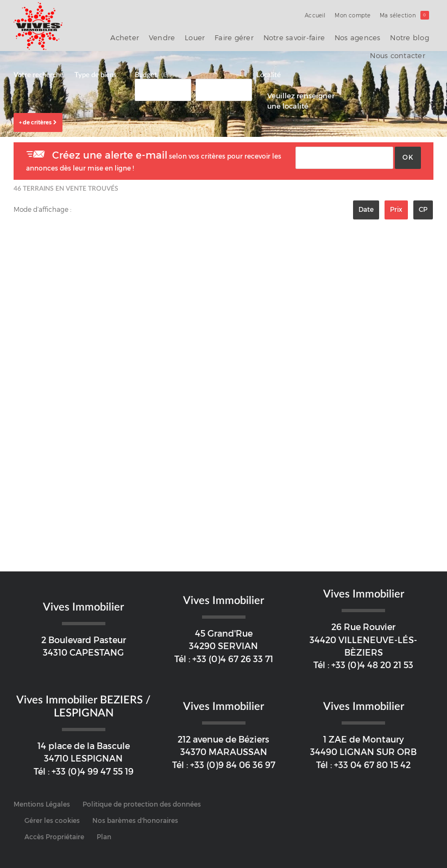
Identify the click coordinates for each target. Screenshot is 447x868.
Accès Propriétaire (54, 829)
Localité (269, 68)
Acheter (114, 36)
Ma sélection (407, 15)
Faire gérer (204, 36)
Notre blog (353, 36)
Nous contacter (402, 36)
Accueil (324, 15)
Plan (104, 829)
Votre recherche (39, 68)
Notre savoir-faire (254, 36)
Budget (146, 68)
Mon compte (358, 15)
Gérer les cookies (52, 813)
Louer (171, 36)
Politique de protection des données (142, 797)
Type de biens (96, 68)
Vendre (144, 36)
